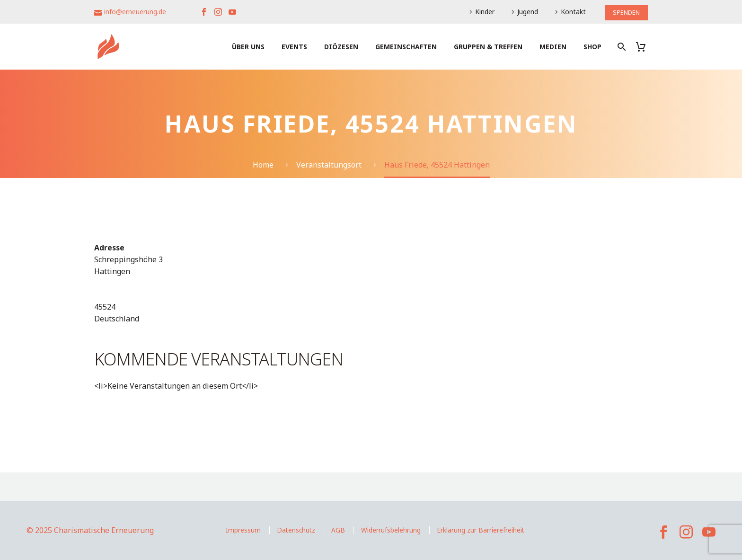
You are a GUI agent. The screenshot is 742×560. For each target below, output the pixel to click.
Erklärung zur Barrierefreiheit (481, 530)
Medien (553, 47)
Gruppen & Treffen (488, 47)
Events (294, 47)
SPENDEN (625, 12)
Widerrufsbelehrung (391, 530)
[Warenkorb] (644, 47)
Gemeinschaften (406, 47)
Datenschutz (296, 530)
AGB (338, 530)
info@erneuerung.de (135, 12)
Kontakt (570, 12)
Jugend (524, 12)
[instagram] (686, 532)
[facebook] (663, 532)
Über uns (248, 47)
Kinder (481, 12)
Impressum (243, 530)
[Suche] (621, 47)
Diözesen (341, 47)
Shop (592, 47)
